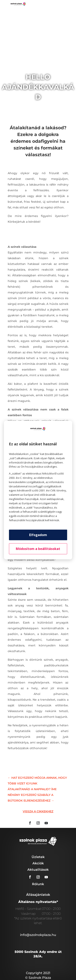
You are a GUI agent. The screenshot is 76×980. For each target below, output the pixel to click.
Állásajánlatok (38, 895)
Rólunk (38, 884)
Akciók (38, 863)
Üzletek (38, 857)
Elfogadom (38, 535)
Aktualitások (38, 870)
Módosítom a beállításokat (38, 549)
